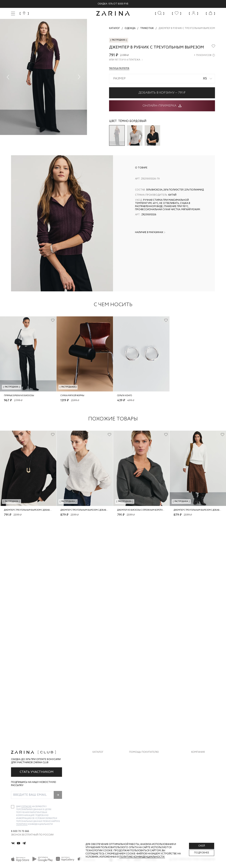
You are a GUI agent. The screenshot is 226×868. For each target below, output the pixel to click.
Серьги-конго (125, 396)
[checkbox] (13, 807)
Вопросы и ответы (142, 774)
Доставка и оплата (142, 758)
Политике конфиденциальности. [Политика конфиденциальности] (142, 857)
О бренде (197, 758)
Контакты (198, 774)
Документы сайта (141, 798)
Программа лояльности (145, 782)
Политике (22, 824)
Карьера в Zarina (202, 766)
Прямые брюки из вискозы (19, 396)
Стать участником (37, 772)
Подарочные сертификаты (147, 790)
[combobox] (162, 79)
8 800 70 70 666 (20, 831)
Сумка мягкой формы (72, 396)
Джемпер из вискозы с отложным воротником (143, 510)
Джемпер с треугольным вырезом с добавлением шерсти (36, 510)
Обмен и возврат (140, 766)
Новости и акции (203, 782)
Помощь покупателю (144, 752)
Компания (198, 752)
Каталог (98, 752)
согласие (26, 807)
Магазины (198, 790)
